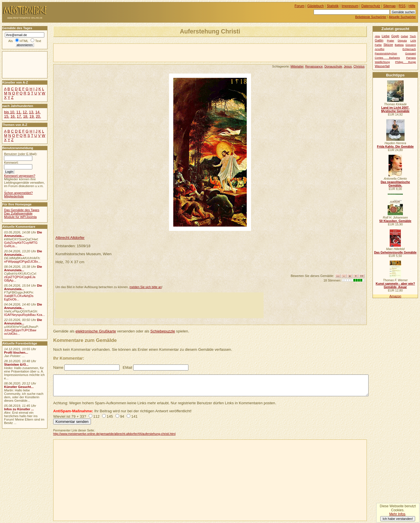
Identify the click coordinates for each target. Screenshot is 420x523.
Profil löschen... (16, 352)
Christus (359, 66)
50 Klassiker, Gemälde (395, 221)
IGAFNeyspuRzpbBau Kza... (24, 315)
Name (58, 368)
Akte (378, 36)
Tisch (413, 36)
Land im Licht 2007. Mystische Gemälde (395, 109)
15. (7, 116)
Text (38, 41)
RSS (402, 6)
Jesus (348, 66)
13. (31, 112)
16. (13, 116)
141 (134, 416)
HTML (24, 41)
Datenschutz (371, 6)
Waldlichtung (382, 62)
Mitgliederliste (14, 196)
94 (122, 416)
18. (26, 116)
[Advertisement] (120, 52)
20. (38, 116)
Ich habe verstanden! (398, 519)
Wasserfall (382, 66)
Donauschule (333, 66)
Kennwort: (11, 163)
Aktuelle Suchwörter (402, 17)
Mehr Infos (397, 514)
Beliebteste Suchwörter (371, 17)
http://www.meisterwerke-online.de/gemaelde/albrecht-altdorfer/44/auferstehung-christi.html (114, 434)
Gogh (395, 36)
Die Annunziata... (23, 234)
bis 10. (10, 112)
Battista (399, 45)
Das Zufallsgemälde (18, 213)
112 (96, 416)
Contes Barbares (387, 58)
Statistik (333, 6)
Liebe (386, 36)
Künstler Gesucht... (19, 387)
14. (38, 112)
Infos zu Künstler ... (19, 409)
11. (19, 112)
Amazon (395, 296)
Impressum (350, 6)
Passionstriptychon (386, 54)
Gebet (404, 36)
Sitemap (389, 6)
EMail (127, 368)
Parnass (411, 58)
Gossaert (411, 54)
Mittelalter (297, 66)
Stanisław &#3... (16, 364)
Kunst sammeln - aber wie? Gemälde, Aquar (395, 285)
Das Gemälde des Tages (22, 210)
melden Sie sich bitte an (146, 287)
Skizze (388, 45)
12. (25, 112)
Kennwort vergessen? (20, 176)
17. (19, 116)
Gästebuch (316, 6)
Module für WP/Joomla (20, 217)
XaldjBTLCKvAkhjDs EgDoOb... (19, 298)
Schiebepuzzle (163, 331)
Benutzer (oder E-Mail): (21, 154)
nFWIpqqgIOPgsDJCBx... (22, 261)
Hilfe (412, 6)
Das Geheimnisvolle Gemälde (395, 252)
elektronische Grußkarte (96, 331)
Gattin (379, 40)
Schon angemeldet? (18, 193)
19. (32, 116)
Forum (299, 6)
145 (110, 416)
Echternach (409, 49)
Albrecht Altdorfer (70, 238)
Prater (390, 41)
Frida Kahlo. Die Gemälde (395, 146)
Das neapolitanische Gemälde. (395, 184)
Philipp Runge (406, 62)
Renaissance (314, 66)
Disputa (402, 41)
